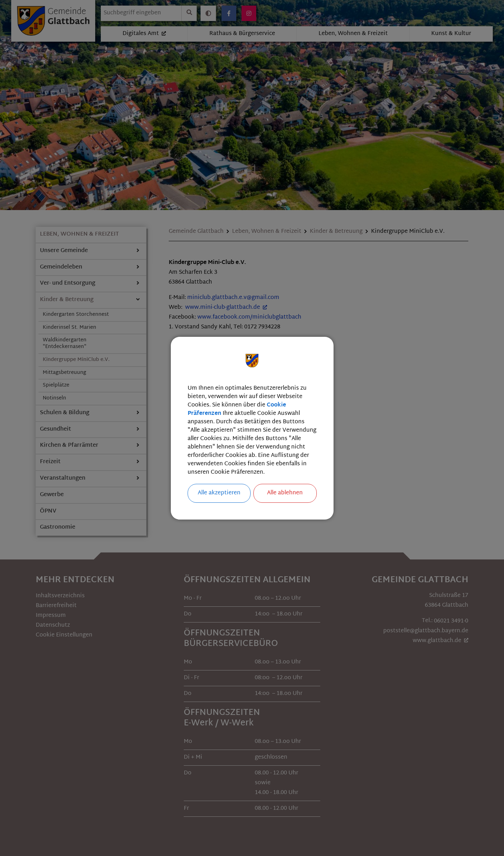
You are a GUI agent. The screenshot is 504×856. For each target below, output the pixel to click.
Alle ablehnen (285, 493)
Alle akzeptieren (219, 493)
